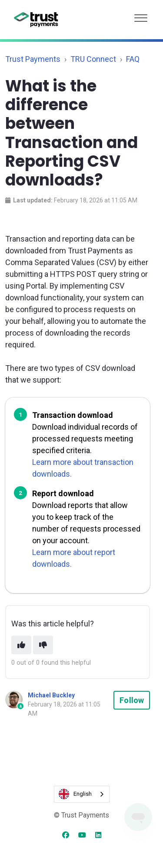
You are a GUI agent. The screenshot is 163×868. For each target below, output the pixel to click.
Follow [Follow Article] (132, 700)
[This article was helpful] (21, 645)
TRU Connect (93, 59)
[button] (141, 16)
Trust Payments (33, 59)
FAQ (133, 59)
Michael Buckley (51, 695)
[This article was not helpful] (43, 645)
